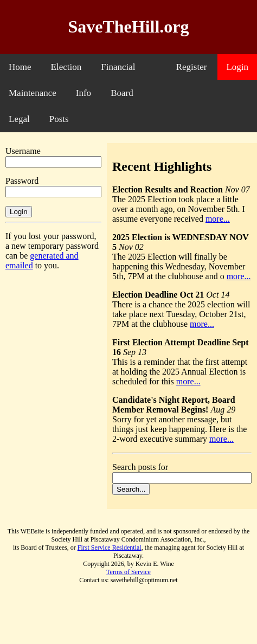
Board (122, 93)
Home (20, 67)
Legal (19, 119)
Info (83, 93)
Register (192, 67)
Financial (118, 67)
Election (66, 67)
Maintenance (33, 93)
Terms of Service (128, 572)
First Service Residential (110, 548)
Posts (59, 119)
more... (218, 219)
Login (237, 67)
